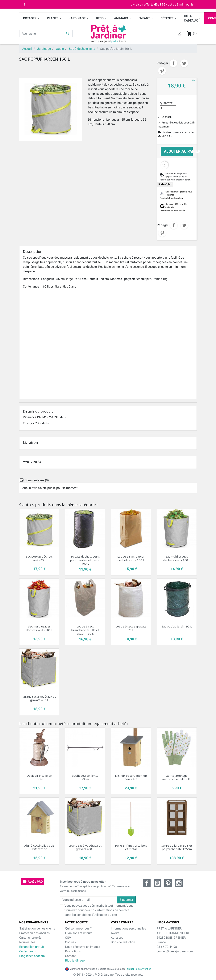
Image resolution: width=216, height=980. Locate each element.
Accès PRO (33, 882)
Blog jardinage (75, 960)
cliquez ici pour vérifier (139, 969)
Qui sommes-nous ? (78, 928)
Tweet (184, 63)
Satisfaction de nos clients (37, 928)
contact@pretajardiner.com (175, 951)
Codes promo (28, 951)
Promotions (73, 951)
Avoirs (115, 933)
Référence (30, 417)
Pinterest (162, 71)
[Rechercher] (46, 34)
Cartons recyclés (30, 938)
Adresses (117, 938)
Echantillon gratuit (32, 947)
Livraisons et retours (79, 933)
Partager (173, 63)
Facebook (147, 883)
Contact (70, 956)
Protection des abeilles (34, 933)
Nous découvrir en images (83, 947)
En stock (29, 423)
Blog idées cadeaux (32, 956)
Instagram (179, 883)
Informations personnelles (128, 928)
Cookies (70, 942)
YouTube (157, 883)
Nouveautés (27, 942)
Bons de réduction (123, 942)
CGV (68, 938)
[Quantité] (168, 108)
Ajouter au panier (178, 151)
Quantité (166, 103)
